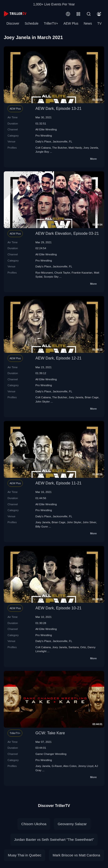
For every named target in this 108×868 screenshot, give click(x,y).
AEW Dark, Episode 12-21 (59, 358)
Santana (74, 647)
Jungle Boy (42, 152)
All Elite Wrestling (46, 129)
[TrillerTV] (15, 14)
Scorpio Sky (51, 277)
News (88, 23)
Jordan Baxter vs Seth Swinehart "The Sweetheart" (54, 839)
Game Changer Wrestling (51, 754)
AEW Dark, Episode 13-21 (59, 108)
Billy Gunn (42, 526)
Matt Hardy (75, 148)
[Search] (89, 14)
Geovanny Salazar (72, 824)
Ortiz (83, 647)
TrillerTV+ (51, 23)
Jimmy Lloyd (86, 766)
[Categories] (78, 14)
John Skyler (43, 401)
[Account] (99, 14)
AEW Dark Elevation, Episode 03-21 (67, 233)
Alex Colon (70, 766)
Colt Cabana (43, 148)
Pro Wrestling (44, 135)
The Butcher (60, 148)
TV (100, 23)
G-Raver (57, 766)
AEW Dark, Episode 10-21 (59, 608)
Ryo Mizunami (44, 272)
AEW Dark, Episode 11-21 (59, 483)
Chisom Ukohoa (34, 824)
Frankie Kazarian (82, 272)
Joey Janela (91, 148)
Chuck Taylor (62, 272)
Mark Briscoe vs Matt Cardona (76, 855)
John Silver (89, 522)
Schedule (32, 23)
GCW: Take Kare (50, 733)
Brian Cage (92, 397)
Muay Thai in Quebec (24, 855)
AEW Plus (71, 23)
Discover (13, 23)
